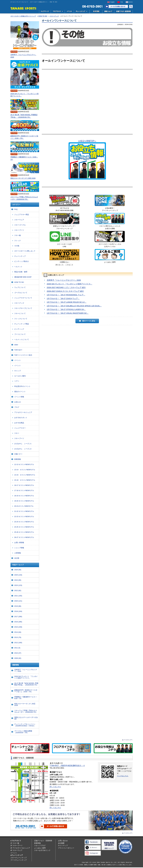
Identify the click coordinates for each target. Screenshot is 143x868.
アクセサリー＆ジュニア (23, 412)
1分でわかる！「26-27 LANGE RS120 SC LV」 (67, 302)
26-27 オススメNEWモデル (24, 537)
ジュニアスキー (20, 428)
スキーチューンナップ (19, 858)
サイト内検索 (131, 7)
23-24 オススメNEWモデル (24, 522)
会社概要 (61, 843)
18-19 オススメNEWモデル (24, 496)
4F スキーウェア (16, 850)
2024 (18, 580)
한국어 (131, 2)
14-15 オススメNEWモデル (25, 475)
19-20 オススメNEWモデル (24, 501)
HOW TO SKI (19, 282)
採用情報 (96, 12)
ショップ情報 (19, 548)
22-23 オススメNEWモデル (24, 516)
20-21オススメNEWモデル (24, 506)
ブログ (17, 407)
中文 (122, 2)
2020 (18, 601)
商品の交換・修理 (21, 272)
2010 (18, 653)
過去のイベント (20, 392)
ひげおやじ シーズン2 (23, 449)
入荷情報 (18, 553)
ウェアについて (20, 287)
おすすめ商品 (19, 423)
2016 (18, 622)
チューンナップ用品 (22, 324)
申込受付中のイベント (22, 386)
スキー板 (18, 235)
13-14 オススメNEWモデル (25, 470)
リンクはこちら (123, 776)
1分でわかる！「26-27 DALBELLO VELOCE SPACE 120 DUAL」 (74, 306)
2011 (17, 648)
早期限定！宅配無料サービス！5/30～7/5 (24, 158)
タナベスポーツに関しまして (25, 251)
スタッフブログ (40, 846)
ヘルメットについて (22, 339)
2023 (18, 585)
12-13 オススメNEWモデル (24, 464)
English (112, 2)
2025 (18, 575)
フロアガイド (58, 12)
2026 (18, 570)
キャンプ (18, 371)
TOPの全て (18, 350)
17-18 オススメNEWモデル (24, 490)
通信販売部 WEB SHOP (23, 277)
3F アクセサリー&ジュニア (20, 848)
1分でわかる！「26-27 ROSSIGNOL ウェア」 (66, 295)
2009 (18, 658)
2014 (18, 632)
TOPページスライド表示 (23, 355)
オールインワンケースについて (59, 21)
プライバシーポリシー (66, 848)
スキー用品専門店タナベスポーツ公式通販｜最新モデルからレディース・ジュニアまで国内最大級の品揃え (108, 12)
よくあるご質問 (40, 848)
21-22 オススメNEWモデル (24, 511)
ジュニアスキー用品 (22, 215)
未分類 (17, 558)
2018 (18, 611)
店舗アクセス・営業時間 (123, 12)
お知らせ (18, 402)
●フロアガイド (16, 841)
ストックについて (21, 319)
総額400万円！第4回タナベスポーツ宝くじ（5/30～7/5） (24, 137)
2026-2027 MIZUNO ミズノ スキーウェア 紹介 (66, 287)
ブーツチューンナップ (19, 860)
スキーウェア (19, 220)
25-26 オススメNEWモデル (24, 532)
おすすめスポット (21, 418)
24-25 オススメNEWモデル (24, 527)
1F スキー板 (15, 843)
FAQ (16, 209)
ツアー (17, 381)
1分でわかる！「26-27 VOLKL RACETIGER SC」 (68, 313)
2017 (18, 617)
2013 (18, 637)
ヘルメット (18, 267)
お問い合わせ (116, 7)
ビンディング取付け (22, 261)
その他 (17, 246)
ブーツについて (20, 334)
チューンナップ (20, 256)
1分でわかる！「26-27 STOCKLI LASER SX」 (66, 309)
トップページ (45, 12)
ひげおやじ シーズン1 (23, 444)
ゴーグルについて (21, 293)
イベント (69, 12)
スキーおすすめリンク (42, 850)
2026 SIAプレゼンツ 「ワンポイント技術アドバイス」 (70, 284)
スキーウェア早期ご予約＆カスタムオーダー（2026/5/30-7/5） (24, 198)
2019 (18, 606)
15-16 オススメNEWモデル (25, 480)
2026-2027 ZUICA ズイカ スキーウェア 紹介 (65, 291)
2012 (18, 643)
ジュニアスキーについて (23, 298)
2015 (18, 627)
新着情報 (18, 459)
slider (16, 345)
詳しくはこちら (55, 787)
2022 (18, 591)
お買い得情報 (19, 543)
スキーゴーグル (20, 225)
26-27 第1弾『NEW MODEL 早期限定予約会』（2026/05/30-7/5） (24, 116)
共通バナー (18, 454)
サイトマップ (63, 846)
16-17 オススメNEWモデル (24, 485)
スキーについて (20, 313)
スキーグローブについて (23, 308)
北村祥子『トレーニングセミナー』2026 (64, 280)
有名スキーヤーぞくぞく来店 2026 (23, 178)
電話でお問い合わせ (91, 7)
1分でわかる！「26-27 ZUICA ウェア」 (63, 298)
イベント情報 (19, 397)
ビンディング (19, 329)
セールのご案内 (20, 376)
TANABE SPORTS (23, 8)
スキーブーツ (19, 230)
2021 (18, 596)
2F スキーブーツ (16, 846)
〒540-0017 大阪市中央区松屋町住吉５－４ (67, 765)
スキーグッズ (19, 303)
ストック (18, 241)
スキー (17, 433)
